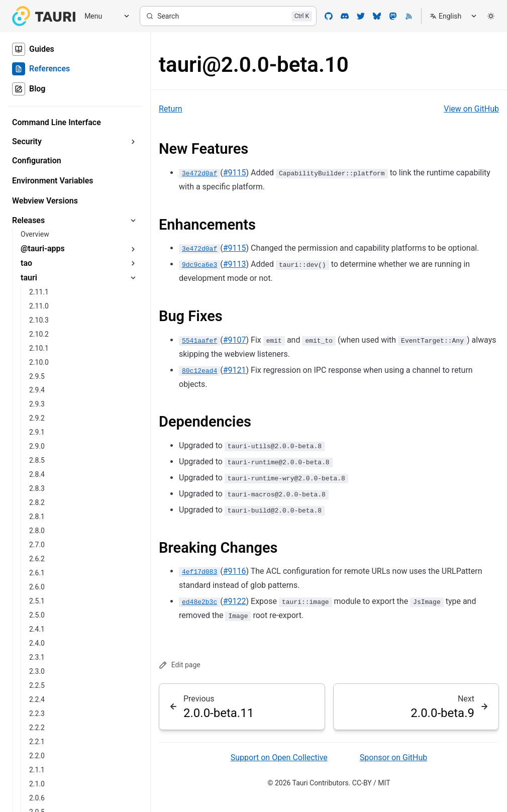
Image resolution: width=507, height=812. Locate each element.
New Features (204, 149)
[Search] (228, 16)
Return (171, 109)
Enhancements (207, 225)
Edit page (180, 665)
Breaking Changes (218, 548)
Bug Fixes (191, 316)
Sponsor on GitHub (393, 757)
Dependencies (205, 422)
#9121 (235, 370)
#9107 (235, 340)
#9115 (235, 173)
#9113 (235, 264)
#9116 (235, 571)
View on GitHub (471, 109)
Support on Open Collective (279, 757)
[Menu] (104, 16)
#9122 (235, 601)
